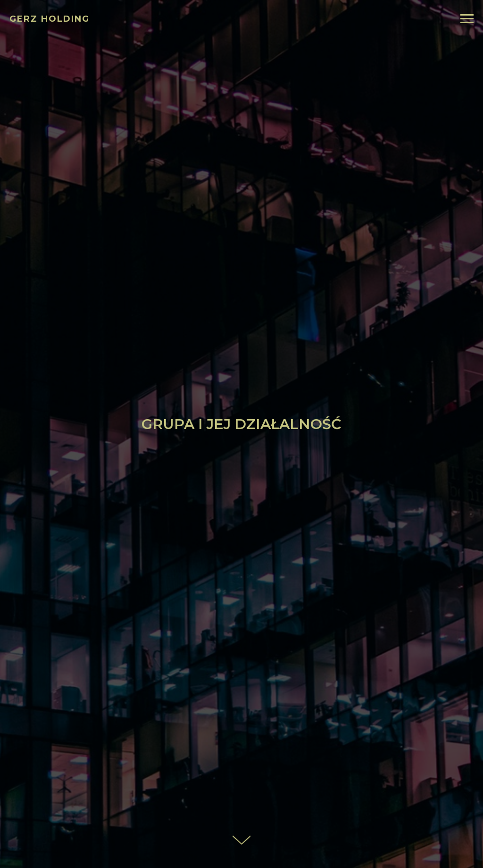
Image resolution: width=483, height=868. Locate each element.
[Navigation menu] (467, 19)
